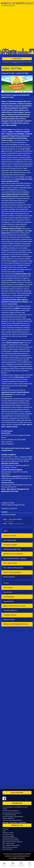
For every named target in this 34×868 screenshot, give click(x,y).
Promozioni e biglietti (10, 545)
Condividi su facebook (8, 515)
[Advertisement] (17, 28)
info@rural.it (10, 444)
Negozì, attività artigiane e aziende (14, 606)
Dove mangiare (8, 588)
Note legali (6, 823)
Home (4, 864)
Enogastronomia (9, 601)
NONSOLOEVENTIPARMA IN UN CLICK (16, 624)
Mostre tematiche (9, 577)
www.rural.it (9, 442)
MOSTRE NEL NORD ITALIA (12, 549)
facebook (14, 468)
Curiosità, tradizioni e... (11, 610)
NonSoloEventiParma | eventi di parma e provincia (17, 5)
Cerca (30, 864)
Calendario (21, 864)
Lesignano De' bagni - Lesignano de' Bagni (15, 73)
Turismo (6, 583)
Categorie (13, 864)
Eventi (5, 531)
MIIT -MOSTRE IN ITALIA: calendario (15, 559)
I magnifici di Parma (10, 615)
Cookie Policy (22, 823)
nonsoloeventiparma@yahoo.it (11, 811)
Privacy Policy (14, 823)
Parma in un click (9, 620)
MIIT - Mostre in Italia (10, 563)
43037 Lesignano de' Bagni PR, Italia (13, 505)
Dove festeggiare (9, 597)
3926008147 (11, 818)
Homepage (6, 829)
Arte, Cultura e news (10, 540)
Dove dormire (8, 592)
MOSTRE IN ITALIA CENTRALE (13, 554)
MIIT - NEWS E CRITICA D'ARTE (13, 568)
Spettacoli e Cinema (10, 536)
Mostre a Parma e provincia (12, 572)
